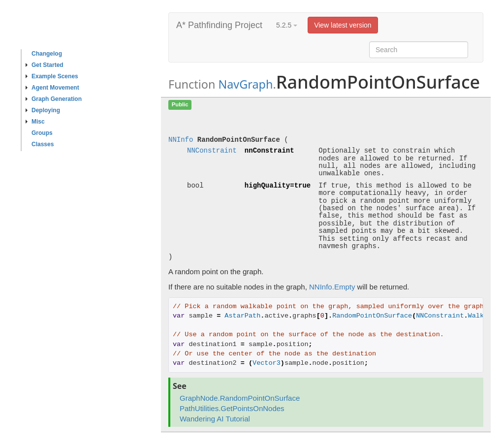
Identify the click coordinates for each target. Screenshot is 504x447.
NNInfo (181, 140)
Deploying (43, 110)
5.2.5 (287, 25)
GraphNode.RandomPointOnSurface (240, 398)
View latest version (343, 25)
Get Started (45, 65)
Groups (42, 133)
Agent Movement (52, 88)
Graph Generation (54, 99)
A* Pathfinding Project (219, 25)
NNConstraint (212, 151)
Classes (43, 144)
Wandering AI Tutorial (215, 419)
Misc (35, 122)
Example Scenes (52, 76)
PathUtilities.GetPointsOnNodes (232, 408)
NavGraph (245, 84)
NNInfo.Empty (332, 287)
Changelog (47, 54)
